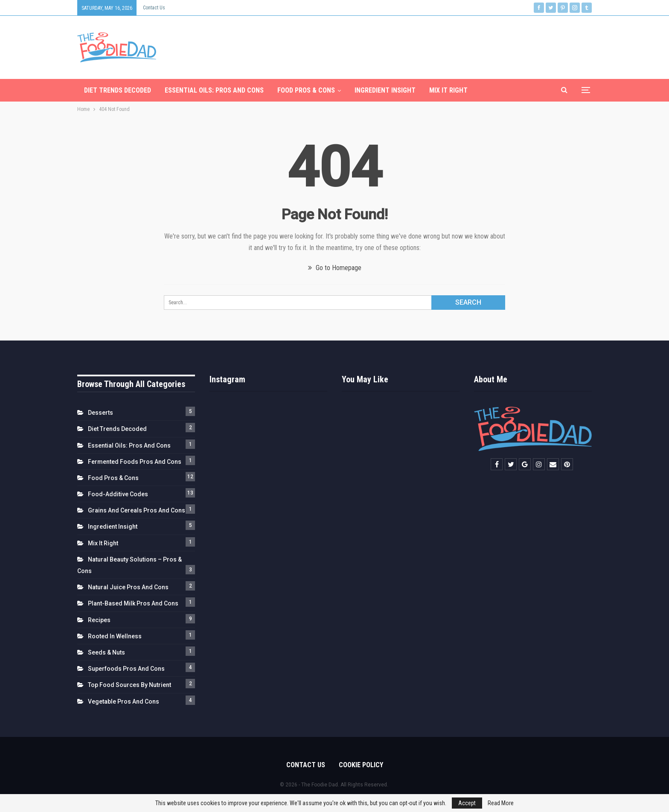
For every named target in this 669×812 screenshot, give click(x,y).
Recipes (99, 620)
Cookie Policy (361, 765)
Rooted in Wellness (115, 636)
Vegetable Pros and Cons (124, 701)
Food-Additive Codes (118, 494)
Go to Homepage (335, 268)
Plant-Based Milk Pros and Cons (133, 603)
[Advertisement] (436, 46)
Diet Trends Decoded (118, 90)
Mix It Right (448, 90)
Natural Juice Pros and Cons (128, 587)
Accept (467, 803)
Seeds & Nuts (106, 652)
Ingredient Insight (385, 90)
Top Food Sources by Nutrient (129, 685)
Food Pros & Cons (306, 90)
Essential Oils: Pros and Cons (214, 90)
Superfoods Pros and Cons (126, 669)
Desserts (100, 413)
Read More (501, 803)
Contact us (154, 8)
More (490, 90)
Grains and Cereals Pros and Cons (137, 510)
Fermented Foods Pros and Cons (135, 462)
